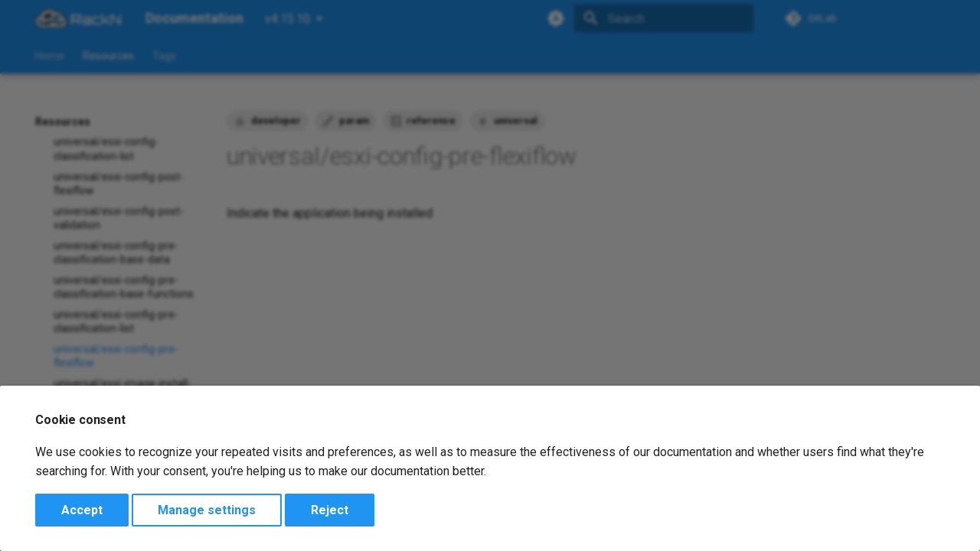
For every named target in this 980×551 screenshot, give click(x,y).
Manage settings (207, 510)
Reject (330, 510)
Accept (82, 510)
